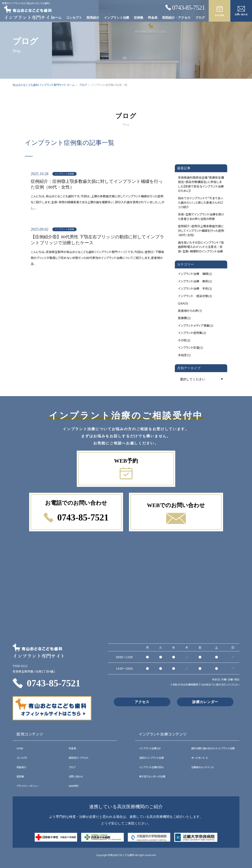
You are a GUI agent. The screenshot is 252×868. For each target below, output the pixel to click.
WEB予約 (74, 786)
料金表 (153, 18)
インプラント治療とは (150, 748)
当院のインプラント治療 (151, 758)
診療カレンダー (205, 702)
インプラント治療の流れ (151, 767)
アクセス (142, 702)
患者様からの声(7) (190, 311)
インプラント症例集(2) (192, 333)
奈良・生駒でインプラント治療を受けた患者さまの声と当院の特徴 (201, 216)
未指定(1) (184, 355)
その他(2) (184, 340)
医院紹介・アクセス (176, 18)
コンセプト (74, 18)
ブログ (200, 18)
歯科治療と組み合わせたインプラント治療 (213, 748)
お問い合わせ (76, 776)
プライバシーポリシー (28, 786)
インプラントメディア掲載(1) (196, 325)
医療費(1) (184, 318)
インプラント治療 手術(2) (195, 288)
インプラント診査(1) (190, 347)
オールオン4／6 (199, 758)
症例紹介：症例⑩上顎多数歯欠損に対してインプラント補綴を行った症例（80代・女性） (97, 184)
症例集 (139, 18)
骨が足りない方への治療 (152, 776)
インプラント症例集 (64, 174)
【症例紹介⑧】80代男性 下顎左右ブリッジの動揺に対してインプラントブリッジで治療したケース (97, 240)
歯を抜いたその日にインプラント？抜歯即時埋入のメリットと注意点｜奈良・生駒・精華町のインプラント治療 (201, 247)
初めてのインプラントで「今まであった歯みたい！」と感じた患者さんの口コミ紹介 (201, 202)
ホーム (57, 18)
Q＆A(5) (183, 303)
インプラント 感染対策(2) (195, 296)
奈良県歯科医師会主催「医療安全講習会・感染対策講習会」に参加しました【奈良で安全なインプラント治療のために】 (201, 184)
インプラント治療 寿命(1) (195, 281)
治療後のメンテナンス (203, 767)
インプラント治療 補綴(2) (195, 274)
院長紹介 (93, 18)
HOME (20, 748)
